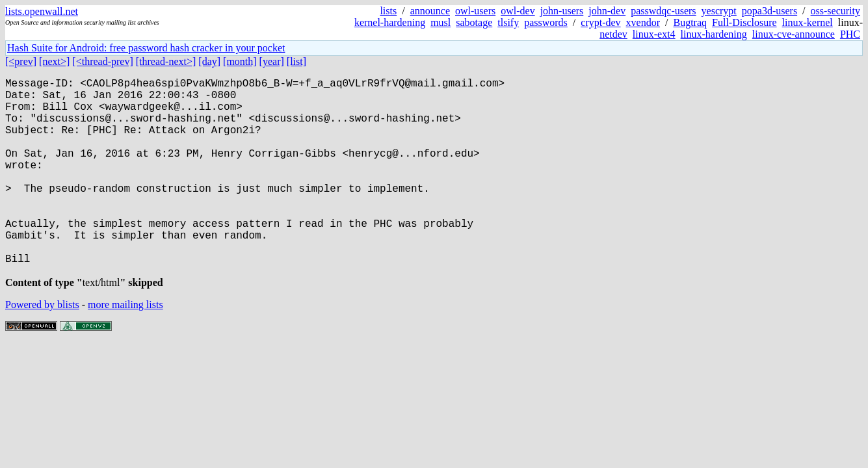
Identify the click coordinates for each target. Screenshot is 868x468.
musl (441, 22)
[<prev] (21, 61)
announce (430, 11)
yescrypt (719, 11)
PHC (850, 34)
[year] (272, 61)
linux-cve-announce (794, 34)
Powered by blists (42, 349)
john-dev (607, 11)
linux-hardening (714, 34)
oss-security (835, 11)
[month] (240, 61)
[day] (209, 61)
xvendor (643, 22)
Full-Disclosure (744, 22)
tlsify (508, 22)
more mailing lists (125, 349)
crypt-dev (600, 22)
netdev (613, 34)
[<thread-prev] (102, 61)
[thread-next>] (166, 61)
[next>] (54, 61)
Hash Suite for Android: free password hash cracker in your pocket (146, 48)
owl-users (475, 11)
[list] (296, 61)
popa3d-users (769, 11)
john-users (562, 11)
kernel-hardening (390, 22)
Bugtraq (690, 22)
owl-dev (518, 11)
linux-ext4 (654, 34)
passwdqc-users (663, 11)
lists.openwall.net (42, 11)
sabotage (474, 22)
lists (388, 11)
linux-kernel (808, 22)
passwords (546, 22)
